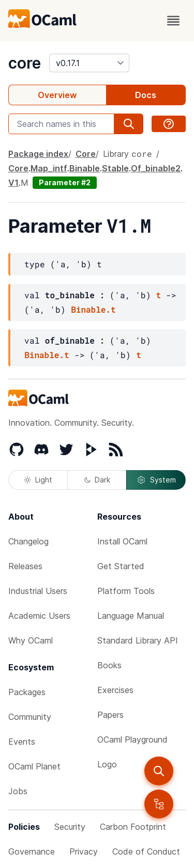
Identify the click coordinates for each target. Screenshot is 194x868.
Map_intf (49, 168)
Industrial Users (38, 591)
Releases (25, 566)
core (25, 63)
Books (109, 665)
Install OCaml (122, 541)
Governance (32, 851)
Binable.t (93, 309)
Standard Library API (138, 640)
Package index (38, 154)
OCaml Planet (34, 766)
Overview (57, 95)
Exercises (115, 690)
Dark (97, 480)
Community (30, 717)
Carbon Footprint (133, 827)
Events (22, 742)
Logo (107, 764)
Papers (110, 715)
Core (86, 154)
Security (70, 827)
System (156, 480)
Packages (27, 692)
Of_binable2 (156, 168)
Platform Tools (126, 591)
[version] (89, 63)
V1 (13, 183)
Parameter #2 (65, 182)
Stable (115, 168)
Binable (85, 168)
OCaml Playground (132, 740)
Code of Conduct (146, 851)
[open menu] (173, 21)
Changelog (28, 541)
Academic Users (39, 616)
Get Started (121, 566)
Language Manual (131, 616)
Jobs (18, 791)
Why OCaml (31, 640)
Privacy (84, 851)
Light (38, 480)
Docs (146, 95)
